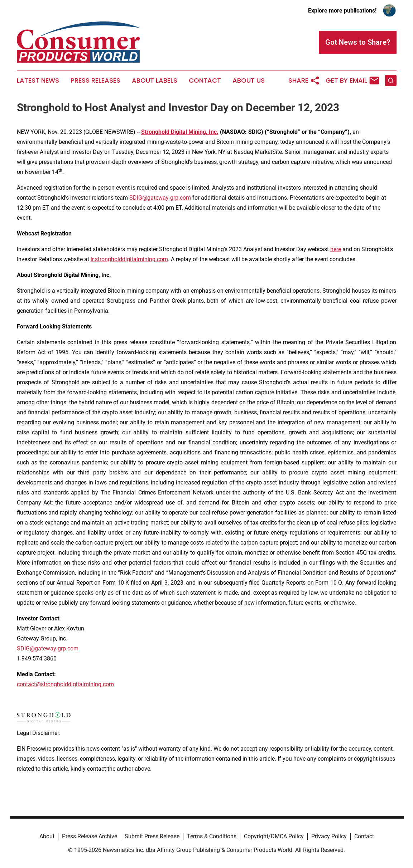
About (47, 836)
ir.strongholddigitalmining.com (129, 259)
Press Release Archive (90, 836)
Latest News (38, 81)
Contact (205, 81)
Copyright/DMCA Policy (274, 836)
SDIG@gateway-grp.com (48, 648)
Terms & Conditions (212, 836)
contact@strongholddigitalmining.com (65, 684)
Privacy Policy (329, 836)
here (336, 249)
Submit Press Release (152, 836)
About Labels (155, 81)
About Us (249, 81)
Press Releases (95, 81)
